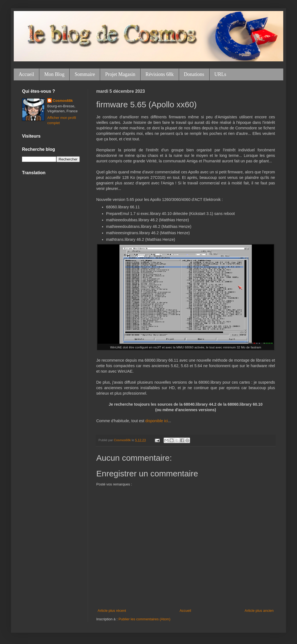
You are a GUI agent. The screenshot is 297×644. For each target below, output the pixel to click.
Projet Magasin (120, 74)
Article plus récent (112, 611)
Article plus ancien (259, 611)
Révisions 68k (160, 74)
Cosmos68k (63, 101)
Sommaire (85, 74)
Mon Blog (54, 74)
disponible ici (156, 421)
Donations (194, 74)
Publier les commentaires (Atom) (145, 619)
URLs (220, 74)
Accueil (26, 74)
